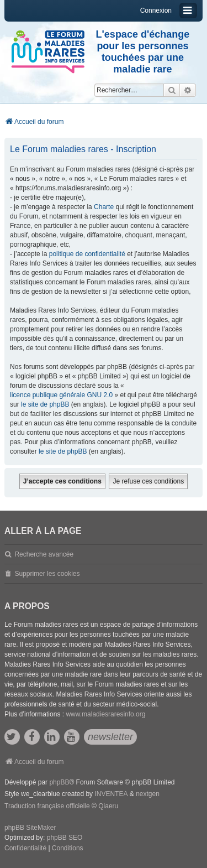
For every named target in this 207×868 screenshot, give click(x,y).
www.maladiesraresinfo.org (105, 714)
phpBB (59, 782)
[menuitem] (25, 849)
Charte (104, 207)
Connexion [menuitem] (156, 11)
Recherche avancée (44, 554)
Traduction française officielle (47, 806)
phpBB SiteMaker (30, 828)
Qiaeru (108, 806)
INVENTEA (111, 794)
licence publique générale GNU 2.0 (61, 395)
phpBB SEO (65, 838)
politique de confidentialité (87, 254)
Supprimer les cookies (47, 574)
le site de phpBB (45, 404)
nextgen (148, 794)
